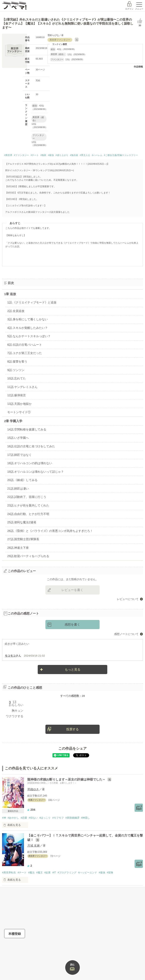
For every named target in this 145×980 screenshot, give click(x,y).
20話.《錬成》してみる (22, 480)
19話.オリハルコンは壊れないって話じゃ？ (36, 472)
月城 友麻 (34, 845)
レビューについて (128, 599)
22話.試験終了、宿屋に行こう (27, 497)
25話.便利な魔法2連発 (22, 522)
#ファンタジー (21, 155)
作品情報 (138, 67)
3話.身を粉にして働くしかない (27, 319)
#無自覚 (74, 155)
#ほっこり (45, 818)
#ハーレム (97, 155)
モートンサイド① (19, 412)
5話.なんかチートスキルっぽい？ (29, 336)
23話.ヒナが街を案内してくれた (28, 505)
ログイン (129, 9)
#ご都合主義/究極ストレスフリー (121, 155)
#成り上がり (62, 155)
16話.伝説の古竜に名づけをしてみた (31, 446)
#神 (4, 818)
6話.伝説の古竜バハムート (25, 345)
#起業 (48, 873)
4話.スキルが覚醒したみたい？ (27, 328)
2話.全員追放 (16, 311)
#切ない (33, 818)
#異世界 (8, 155)
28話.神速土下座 (18, 548)
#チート (35, 155)
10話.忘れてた (17, 378)
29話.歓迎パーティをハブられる (28, 556)
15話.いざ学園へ (18, 438)
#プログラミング (67, 873)
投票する (72, 729)
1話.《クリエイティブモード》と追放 (32, 302)
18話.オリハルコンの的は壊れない (30, 463)
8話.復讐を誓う (17, 362)
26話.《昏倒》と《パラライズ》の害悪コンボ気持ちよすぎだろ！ (50, 531)
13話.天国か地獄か (19, 404)
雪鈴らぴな (53, 35)
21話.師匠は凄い (18, 489)
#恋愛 (24, 818)
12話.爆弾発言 (17, 395)
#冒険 (110, 873)
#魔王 (39, 873)
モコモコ (10, 656)
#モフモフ (58, 818)
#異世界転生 (9, 873)
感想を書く (72, 624)
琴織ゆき (33, 789)
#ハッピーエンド (88, 873)
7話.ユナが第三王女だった (25, 353)
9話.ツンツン (16, 370)
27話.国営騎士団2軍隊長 (23, 539)
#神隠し (86, 818)
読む (72, 965)
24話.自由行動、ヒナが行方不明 (28, 514)
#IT (54, 873)
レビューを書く (72, 590)
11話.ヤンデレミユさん (22, 387)
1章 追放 (10, 294)
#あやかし (13, 818)
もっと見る (73, 669)
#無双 (43, 155)
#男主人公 (85, 155)
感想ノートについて (126, 634)
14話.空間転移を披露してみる (27, 429)
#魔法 (31, 873)
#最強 (51, 155)
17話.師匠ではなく (19, 455)
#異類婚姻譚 (72, 818)
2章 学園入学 (13, 421)
